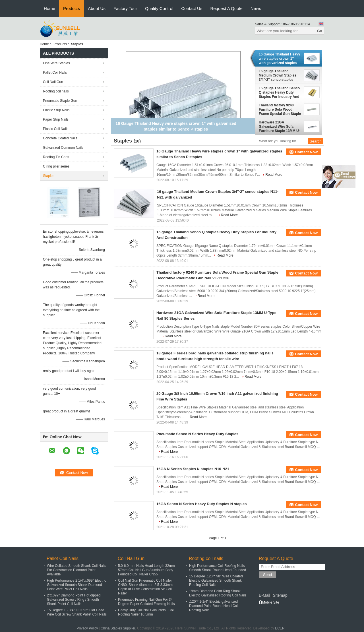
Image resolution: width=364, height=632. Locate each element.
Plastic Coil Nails (56, 129)
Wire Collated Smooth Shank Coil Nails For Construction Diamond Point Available (76, 570)
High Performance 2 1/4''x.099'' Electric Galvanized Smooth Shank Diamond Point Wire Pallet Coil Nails (76, 585)
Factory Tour (125, 8)
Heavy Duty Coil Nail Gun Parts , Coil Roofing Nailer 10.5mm (146, 612)
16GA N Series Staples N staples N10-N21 (193, 469)
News (256, 8)
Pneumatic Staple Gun (60, 101)
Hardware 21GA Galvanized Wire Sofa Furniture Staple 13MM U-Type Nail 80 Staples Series (279, 127)
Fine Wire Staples (56, 63)
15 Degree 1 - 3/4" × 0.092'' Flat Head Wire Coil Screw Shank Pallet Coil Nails (77, 612)
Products (72, 8)
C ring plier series (56, 166)
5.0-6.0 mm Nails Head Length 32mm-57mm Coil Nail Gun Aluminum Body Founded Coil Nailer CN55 (147, 570)
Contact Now (306, 152)
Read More (274, 175)
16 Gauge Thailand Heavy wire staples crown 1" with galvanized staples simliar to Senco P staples (280, 59)
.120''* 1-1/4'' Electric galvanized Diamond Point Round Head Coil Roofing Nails (214, 606)
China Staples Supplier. (119, 628)
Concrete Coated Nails (60, 138)
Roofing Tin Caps (56, 157)
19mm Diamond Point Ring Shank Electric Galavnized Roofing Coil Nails (218, 593)
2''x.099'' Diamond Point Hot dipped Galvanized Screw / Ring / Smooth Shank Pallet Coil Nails (74, 600)
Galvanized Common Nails (63, 148)
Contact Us (192, 8)
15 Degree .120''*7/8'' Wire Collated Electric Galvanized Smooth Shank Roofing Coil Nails (216, 581)
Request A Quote (226, 8)
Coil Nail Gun (53, 82)
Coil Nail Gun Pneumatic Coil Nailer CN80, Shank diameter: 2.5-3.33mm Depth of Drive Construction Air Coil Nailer (145, 587)
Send (267, 575)
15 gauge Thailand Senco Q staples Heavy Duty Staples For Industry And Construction (279, 92)
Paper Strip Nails (56, 119)
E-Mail (264, 595)
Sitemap (280, 595)
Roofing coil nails (56, 91)
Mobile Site (269, 602)
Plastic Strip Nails (56, 110)
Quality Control (159, 8)
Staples (49, 176)
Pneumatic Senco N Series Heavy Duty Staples (197, 434)
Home (49, 8)
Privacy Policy (87, 628)
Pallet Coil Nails (55, 73)
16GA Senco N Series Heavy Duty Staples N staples (201, 504)
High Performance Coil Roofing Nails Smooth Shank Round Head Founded (218, 568)
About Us (97, 8)
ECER (280, 628)
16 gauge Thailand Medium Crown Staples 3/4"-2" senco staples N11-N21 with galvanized (279, 75)
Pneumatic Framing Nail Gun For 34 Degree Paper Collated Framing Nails (146, 602)
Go (319, 31)
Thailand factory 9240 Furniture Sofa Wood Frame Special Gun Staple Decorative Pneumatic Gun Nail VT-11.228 (280, 110)
